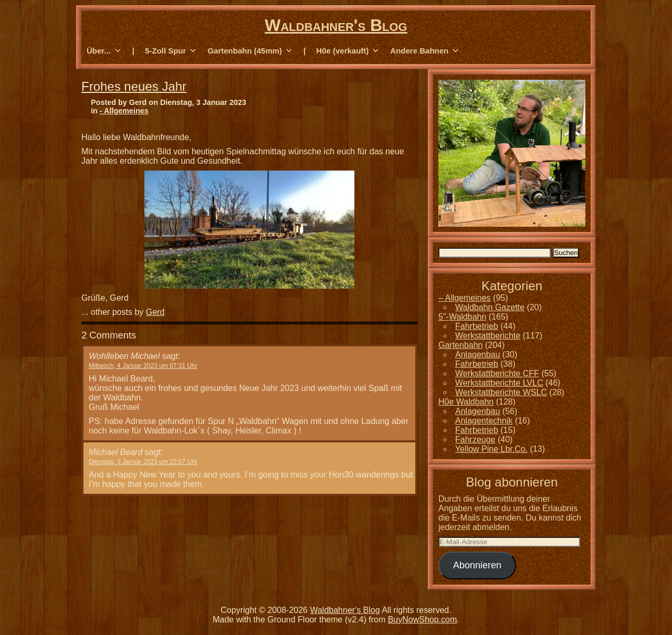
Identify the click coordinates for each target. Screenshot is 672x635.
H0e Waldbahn (466, 402)
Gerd (155, 312)
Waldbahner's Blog (336, 25)
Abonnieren (477, 565)
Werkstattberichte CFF (497, 373)
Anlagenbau (477, 354)
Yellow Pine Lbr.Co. (491, 449)
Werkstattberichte (488, 336)
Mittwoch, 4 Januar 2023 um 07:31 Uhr (143, 366)
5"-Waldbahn (462, 317)
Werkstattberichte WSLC (501, 392)
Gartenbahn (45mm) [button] (250, 51)
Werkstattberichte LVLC (499, 383)
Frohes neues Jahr (134, 86)
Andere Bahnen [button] (425, 51)
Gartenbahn (461, 345)
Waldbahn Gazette (490, 307)
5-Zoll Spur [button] (171, 51)
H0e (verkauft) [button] (348, 51)
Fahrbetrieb (477, 326)
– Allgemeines (465, 298)
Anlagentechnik (484, 421)
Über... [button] (104, 51)
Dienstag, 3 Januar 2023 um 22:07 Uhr (143, 462)
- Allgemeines (124, 111)
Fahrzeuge (475, 440)
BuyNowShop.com (423, 620)
